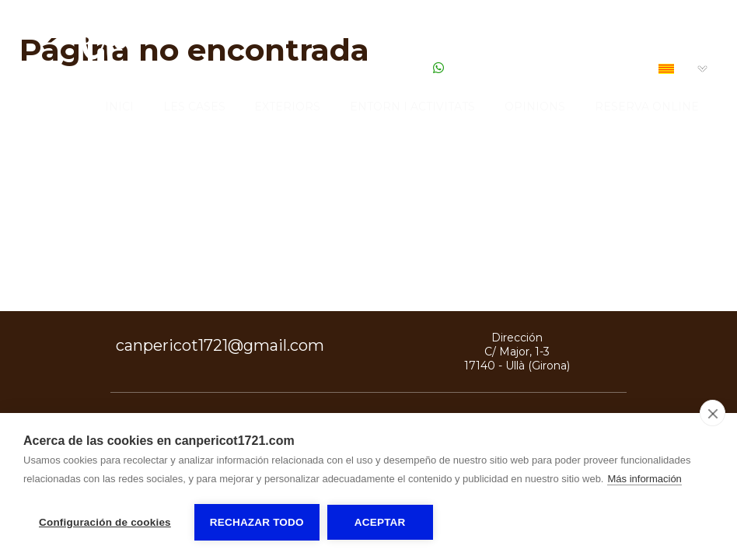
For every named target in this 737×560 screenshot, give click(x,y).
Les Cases (194, 107)
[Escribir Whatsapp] (438, 68)
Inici (119, 107)
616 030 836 (391, 68)
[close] (713, 413)
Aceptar (380, 522)
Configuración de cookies (105, 522)
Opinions (535, 107)
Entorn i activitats (412, 107)
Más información (644, 479)
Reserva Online (647, 107)
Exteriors (287, 107)
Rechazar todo (257, 522)
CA (676, 69)
